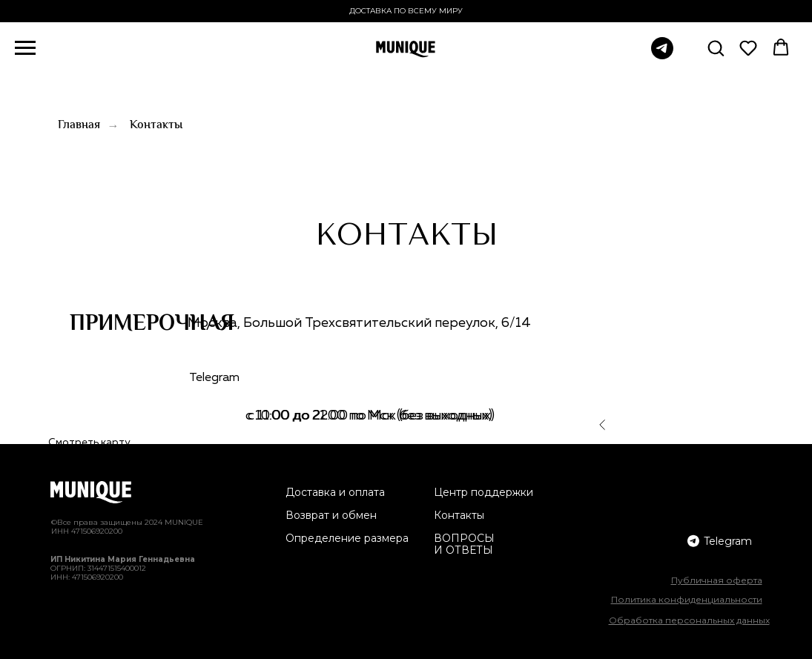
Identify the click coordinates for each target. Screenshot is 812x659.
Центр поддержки (483, 492)
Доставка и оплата (335, 492)
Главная (79, 126)
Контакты (156, 126)
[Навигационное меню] (25, 48)
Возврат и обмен (331, 515)
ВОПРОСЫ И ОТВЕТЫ (464, 544)
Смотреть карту (89, 443)
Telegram (214, 378)
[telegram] (662, 55)
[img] (693, 541)
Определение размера (347, 538)
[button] (716, 47)
